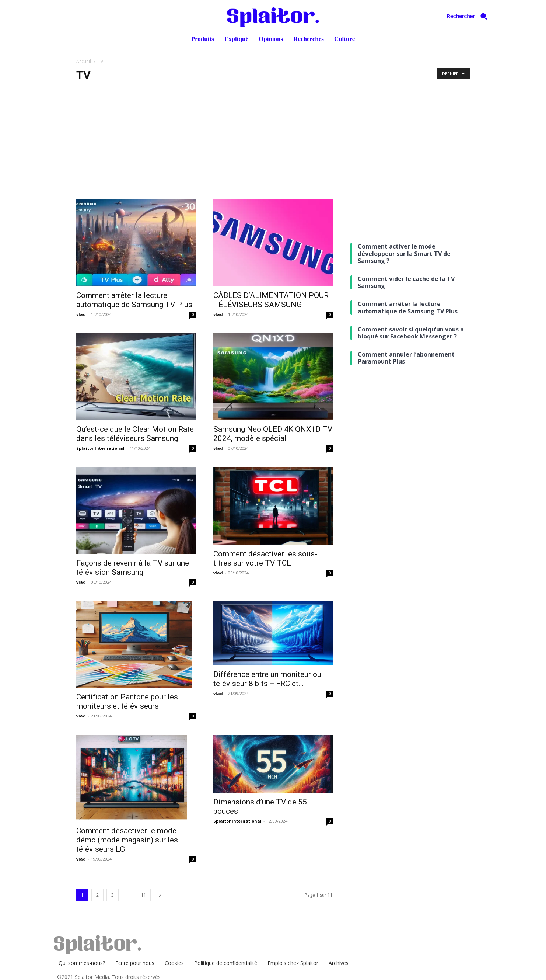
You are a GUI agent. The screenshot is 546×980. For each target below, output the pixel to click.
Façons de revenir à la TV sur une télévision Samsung (133, 568)
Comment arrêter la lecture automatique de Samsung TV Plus (134, 300)
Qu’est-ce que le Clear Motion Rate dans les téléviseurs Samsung (135, 434)
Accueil (84, 61)
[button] (470, 16)
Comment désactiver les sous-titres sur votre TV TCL (265, 558)
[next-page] (160, 895)
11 (144, 895)
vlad (81, 314)
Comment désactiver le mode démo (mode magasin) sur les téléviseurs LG (127, 840)
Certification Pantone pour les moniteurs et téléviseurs (127, 701)
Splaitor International (100, 448)
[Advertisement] (273, 144)
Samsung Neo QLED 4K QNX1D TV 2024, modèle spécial (273, 434)
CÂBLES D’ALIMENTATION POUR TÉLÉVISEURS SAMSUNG (271, 300)
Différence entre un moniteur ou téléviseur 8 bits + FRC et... (267, 679)
